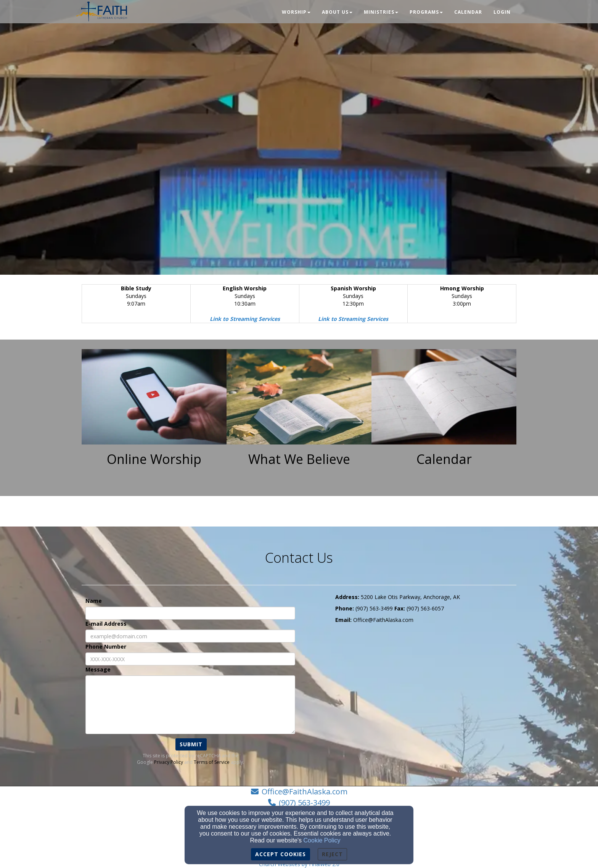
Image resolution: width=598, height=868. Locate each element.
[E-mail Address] (190, 636)
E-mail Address (106, 624)
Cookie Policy (322, 840)
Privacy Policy (169, 762)
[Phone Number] (190, 659)
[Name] (190, 613)
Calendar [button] (468, 12)
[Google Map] (426, 685)
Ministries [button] (381, 12)
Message (98, 669)
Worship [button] (296, 12)
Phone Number (106, 647)
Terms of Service (212, 762)
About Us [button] (337, 12)
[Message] (190, 705)
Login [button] (502, 12)
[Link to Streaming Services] (245, 319)
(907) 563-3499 (304, 803)
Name (94, 601)
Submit (191, 744)
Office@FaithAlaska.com (305, 792)
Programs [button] (426, 12)
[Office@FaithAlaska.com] (383, 620)
